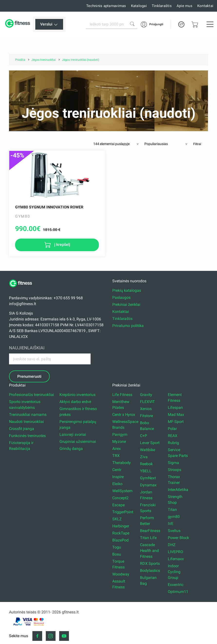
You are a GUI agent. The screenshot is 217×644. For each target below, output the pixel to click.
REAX (173, 436)
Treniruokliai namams (28, 415)
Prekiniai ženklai (126, 305)
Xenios (146, 409)
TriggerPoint (123, 512)
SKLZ (117, 519)
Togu (117, 547)
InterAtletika (178, 490)
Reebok (146, 464)
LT (181, 24)
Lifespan (175, 408)
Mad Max (176, 415)
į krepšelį (62, 245)
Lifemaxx (176, 559)
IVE (171, 524)
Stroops (175, 470)
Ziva (144, 457)
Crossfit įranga (22, 429)
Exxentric (176, 585)
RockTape (121, 533)
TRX (116, 456)
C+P (144, 436)
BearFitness (150, 531)
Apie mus (184, 6)
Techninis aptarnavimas (106, 6)
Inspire (118, 477)
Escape (118, 505)
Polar (172, 429)
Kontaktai (205, 6)
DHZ (172, 545)
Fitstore (146, 416)
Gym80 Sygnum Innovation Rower (49, 207)
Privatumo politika (128, 326)
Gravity (146, 395)
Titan (172, 510)
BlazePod (120, 540)
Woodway (121, 574)
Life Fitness (122, 395)
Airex (117, 449)
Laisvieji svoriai (73, 434)
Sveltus (174, 531)
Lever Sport (150, 443)
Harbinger (121, 526)
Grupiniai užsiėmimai (78, 442)
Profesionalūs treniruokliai (32, 395)
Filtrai (197, 144)
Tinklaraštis (162, 6)
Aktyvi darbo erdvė (75, 402)
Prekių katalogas (127, 290)
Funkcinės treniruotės (27, 436)
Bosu (117, 554)
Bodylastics (150, 571)
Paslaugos (121, 297)
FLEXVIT (147, 402)
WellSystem (122, 491)
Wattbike (148, 450)
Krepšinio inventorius (77, 395)
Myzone (119, 442)
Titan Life (148, 538)
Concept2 (120, 498)
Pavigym (120, 434)
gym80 (174, 517)
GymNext (148, 478)
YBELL (146, 471)
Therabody (122, 463)
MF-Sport (176, 422)
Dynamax (148, 485)
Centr (117, 470)
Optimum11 (178, 592)
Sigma (173, 463)
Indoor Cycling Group (174, 572)
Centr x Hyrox (124, 415)
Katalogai (139, 6)
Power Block (178, 538)
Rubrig (173, 443)
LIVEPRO (175, 552)
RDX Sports (150, 563)
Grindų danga (71, 449)
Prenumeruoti (29, 376)
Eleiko (117, 484)
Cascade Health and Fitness (149, 551)
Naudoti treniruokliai (26, 422)
